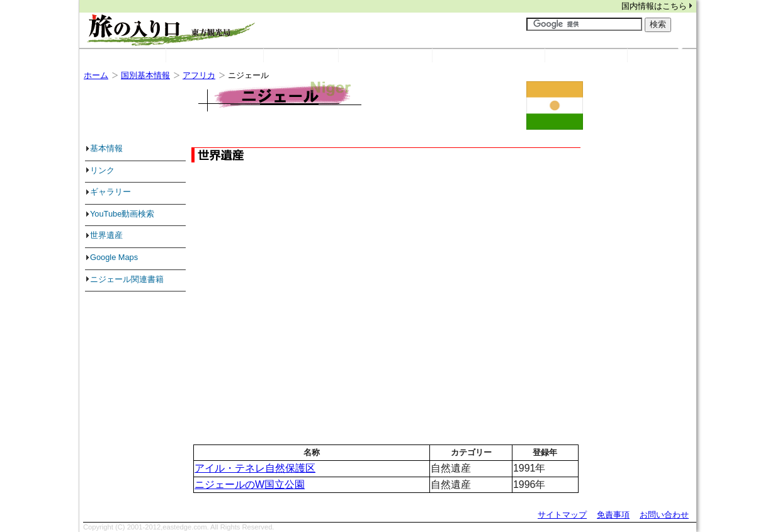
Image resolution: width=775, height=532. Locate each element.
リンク (317, 54)
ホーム (123, 56)
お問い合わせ (664, 515)
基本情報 (106, 148)
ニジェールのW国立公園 (250, 484)
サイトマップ (562, 515)
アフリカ (199, 75)
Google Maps (114, 257)
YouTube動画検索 (122, 214)
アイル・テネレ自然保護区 (255, 468)
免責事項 (613, 515)
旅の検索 (602, 54)
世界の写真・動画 (504, 54)
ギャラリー (110, 192)
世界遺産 (385, 56)
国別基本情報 (230, 54)
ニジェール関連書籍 (127, 279)
